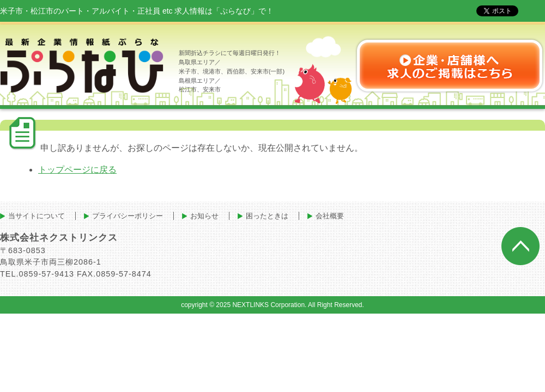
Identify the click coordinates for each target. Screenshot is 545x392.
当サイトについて (37, 216)
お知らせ (204, 216)
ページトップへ (520, 246)
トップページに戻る (77, 170)
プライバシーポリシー (128, 216)
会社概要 (330, 216)
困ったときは (267, 216)
